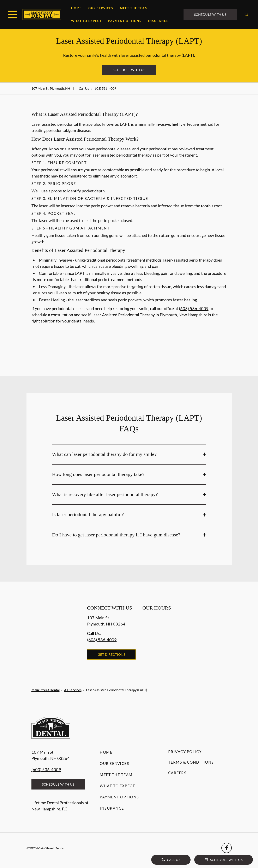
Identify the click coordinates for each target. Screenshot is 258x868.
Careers (177, 773)
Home (76, 8)
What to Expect (86, 21)
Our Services (101, 8)
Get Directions (112, 654)
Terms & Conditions (191, 762)
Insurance (158, 21)
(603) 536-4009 (105, 88)
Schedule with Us (210, 14)
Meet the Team (134, 8)
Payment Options (125, 21)
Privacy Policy (185, 752)
